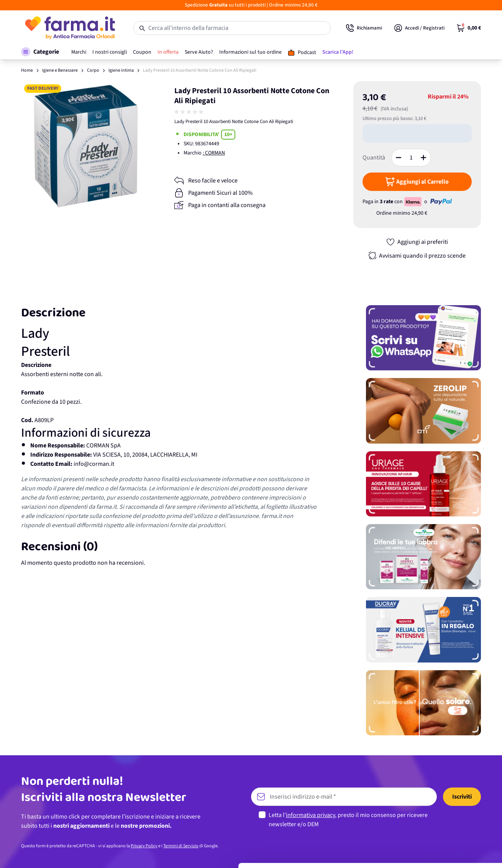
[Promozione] (423, 338)
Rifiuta (438, 838)
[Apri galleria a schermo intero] (85, 146)
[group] (190, 112)
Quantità (374, 158)
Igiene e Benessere (60, 70)
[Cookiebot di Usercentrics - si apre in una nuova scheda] (50, 853)
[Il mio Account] (419, 28)
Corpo (93, 70)
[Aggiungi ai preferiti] (417, 242)
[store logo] (70, 28)
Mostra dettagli (121, 853)
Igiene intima (121, 70)
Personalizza (438, 812)
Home (27, 70)
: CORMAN (214, 153)
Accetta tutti (438, 787)
